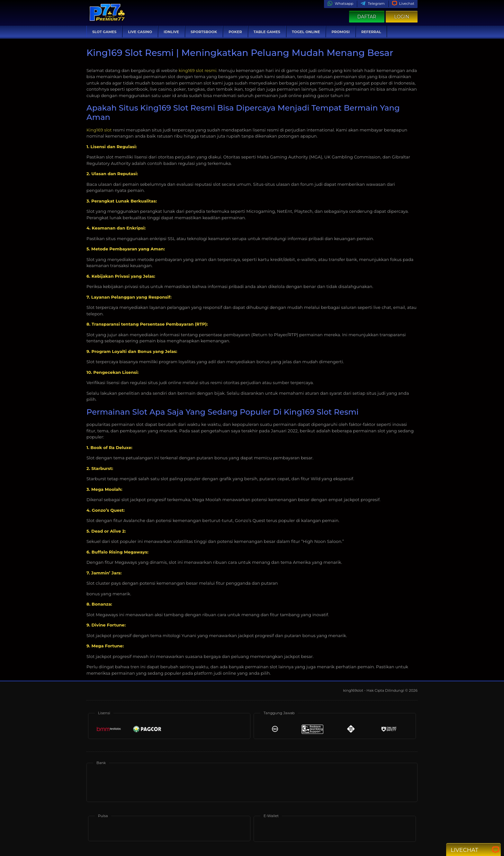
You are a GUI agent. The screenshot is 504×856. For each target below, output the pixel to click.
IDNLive (171, 32)
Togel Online (306, 32)
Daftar (367, 17)
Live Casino (140, 32)
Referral (371, 32)
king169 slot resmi (198, 70)
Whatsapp (340, 4)
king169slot (354, 690)
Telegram (372, 4)
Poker (235, 32)
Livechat (403, 4)
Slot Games (104, 32)
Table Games (267, 32)
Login (402, 17)
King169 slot (99, 130)
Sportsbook (204, 32)
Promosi (340, 32)
